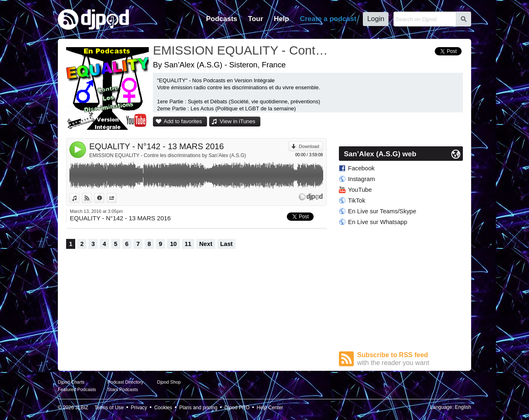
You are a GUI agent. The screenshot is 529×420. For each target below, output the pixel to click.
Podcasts (222, 19)
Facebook (361, 168)
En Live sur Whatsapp (378, 222)
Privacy (139, 408)
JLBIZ (82, 408)
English (463, 407)
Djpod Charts (71, 382)
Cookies (163, 408)
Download (309, 146)
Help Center (270, 408)
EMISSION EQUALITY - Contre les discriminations (242, 50)
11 (188, 244)
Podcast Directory (125, 382)
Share (116, 198)
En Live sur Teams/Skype (382, 211)
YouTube (360, 190)
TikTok (357, 200)
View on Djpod (92, 198)
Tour (256, 19)
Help (282, 19)
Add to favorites (183, 121)
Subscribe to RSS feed (410, 359)
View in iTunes (238, 121)
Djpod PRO (237, 408)
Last (226, 244)
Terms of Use (109, 408)
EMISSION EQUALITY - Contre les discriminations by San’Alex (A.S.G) (168, 155)
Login (376, 19)
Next (206, 244)
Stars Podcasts (123, 389)
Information (104, 198)
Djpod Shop (169, 382)
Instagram (361, 179)
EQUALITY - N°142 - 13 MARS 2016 (157, 146)
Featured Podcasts (77, 389)
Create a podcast (328, 19)
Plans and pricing (198, 408)
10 (173, 244)
